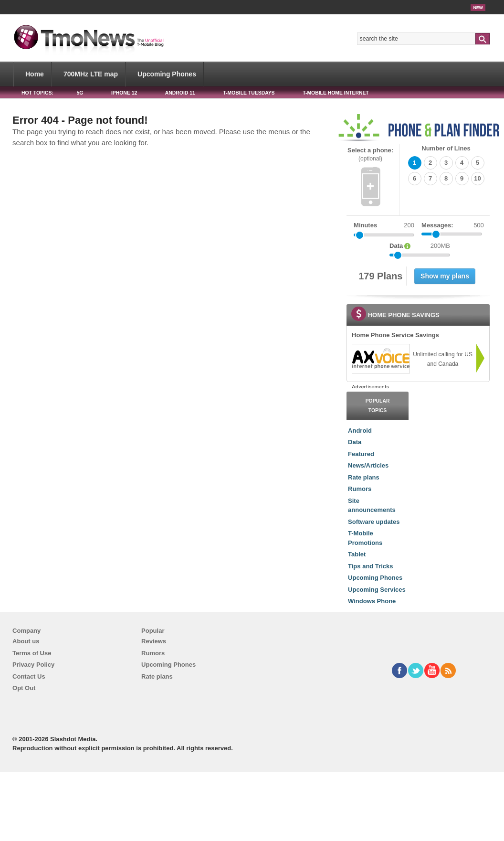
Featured (361, 454)
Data (355, 442)
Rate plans (364, 477)
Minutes (365, 225)
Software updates (374, 522)
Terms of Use (32, 653)
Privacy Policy (33, 665)
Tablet (357, 554)
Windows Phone (372, 601)
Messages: (453, 225)
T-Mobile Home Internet (336, 93)
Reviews (154, 641)
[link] (380, 359)
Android (360, 431)
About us (26, 641)
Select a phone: (370, 154)
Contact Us (29, 676)
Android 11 (180, 93)
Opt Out (24, 688)
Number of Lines (446, 148)
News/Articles (368, 465)
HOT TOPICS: (37, 93)
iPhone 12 (124, 93)
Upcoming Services (377, 590)
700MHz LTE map (91, 74)
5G (80, 93)
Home (35, 74)
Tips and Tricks (370, 566)
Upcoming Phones (167, 74)
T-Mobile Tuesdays (249, 93)
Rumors (360, 489)
